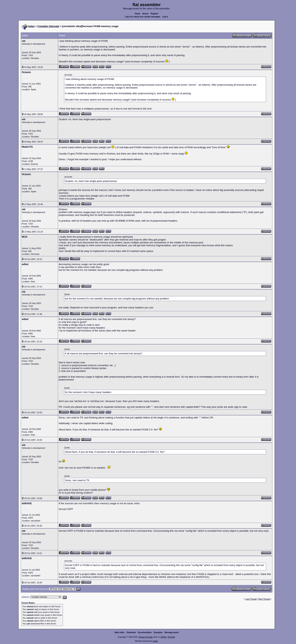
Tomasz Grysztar (145, 637)
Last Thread (251, 599)
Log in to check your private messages (143, 17)
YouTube (171, 637)
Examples (158, 632)
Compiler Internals (48, 26)
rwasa (155, 641)
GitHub (163, 637)
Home (138, 14)
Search (145, 14)
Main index (120, 632)
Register (154, 14)
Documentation (145, 632)
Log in (165, 17)
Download (131, 632)
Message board (172, 632)
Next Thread (264, 599)
